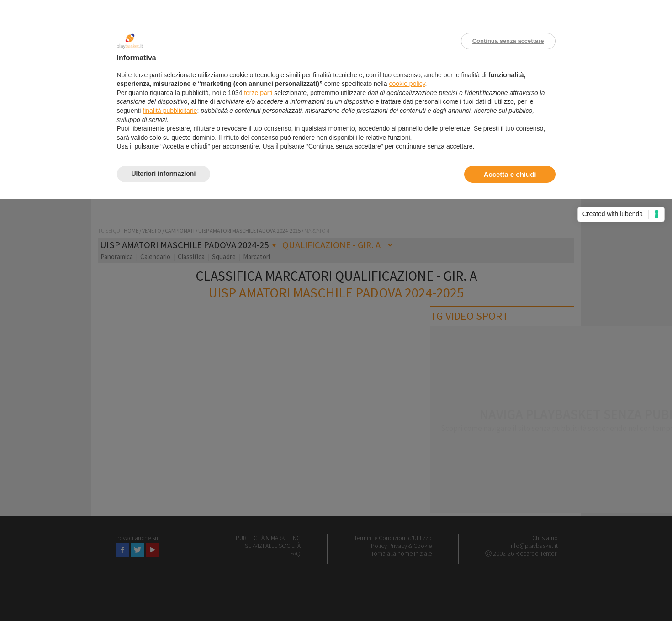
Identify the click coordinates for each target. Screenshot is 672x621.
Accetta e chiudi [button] (510, 174)
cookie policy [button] (407, 84)
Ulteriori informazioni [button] (164, 174)
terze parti (258, 93)
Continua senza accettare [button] (508, 41)
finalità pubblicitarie (170, 111)
